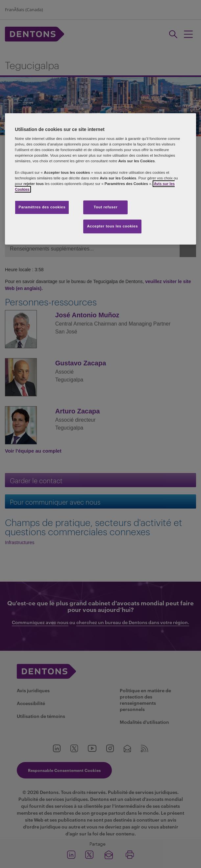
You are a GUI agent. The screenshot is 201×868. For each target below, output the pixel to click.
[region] (100, 179)
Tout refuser (106, 207)
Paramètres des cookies (42, 207)
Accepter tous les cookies (112, 226)
